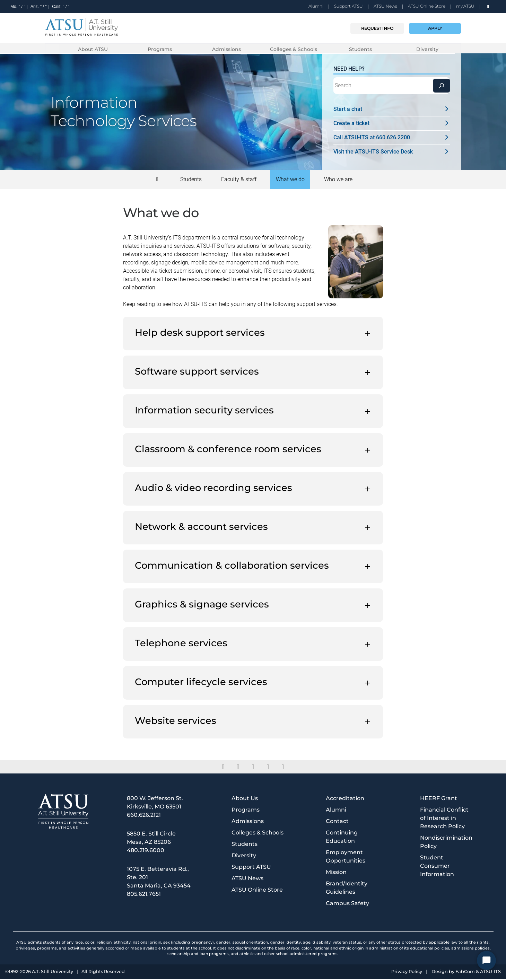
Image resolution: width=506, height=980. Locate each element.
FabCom (465, 973)
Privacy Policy (407, 973)
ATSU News (385, 6)
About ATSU (93, 49)
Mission (336, 873)
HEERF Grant (439, 799)
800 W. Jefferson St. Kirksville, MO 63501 (155, 803)
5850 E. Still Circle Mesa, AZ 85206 (151, 838)
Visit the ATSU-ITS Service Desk (392, 152)
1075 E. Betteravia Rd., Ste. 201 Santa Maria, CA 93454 (159, 878)
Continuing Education (342, 837)
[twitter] (238, 768)
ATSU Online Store (427, 6)
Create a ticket (392, 124)
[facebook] (223, 768)
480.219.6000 (146, 851)
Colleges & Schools (294, 49)
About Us (245, 799)
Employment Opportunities (346, 857)
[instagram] (268, 768)
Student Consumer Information (437, 867)
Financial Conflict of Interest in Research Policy (444, 819)
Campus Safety (347, 904)
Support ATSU (348, 6)
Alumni (316, 6)
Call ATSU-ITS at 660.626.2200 (392, 138)
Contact (337, 822)
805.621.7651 (144, 895)
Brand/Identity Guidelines (347, 888)
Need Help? (349, 69)
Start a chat (392, 110)
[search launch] (488, 6)
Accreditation (345, 799)
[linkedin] (253, 768)
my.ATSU (465, 6)
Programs (160, 49)
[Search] (442, 86)
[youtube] (283, 768)
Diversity (427, 49)
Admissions (226, 49)
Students (360, 49)
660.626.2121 (144, 816)
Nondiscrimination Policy (446, 843)
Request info (377, 28)
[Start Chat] (486, 960)
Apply (435, 28)
